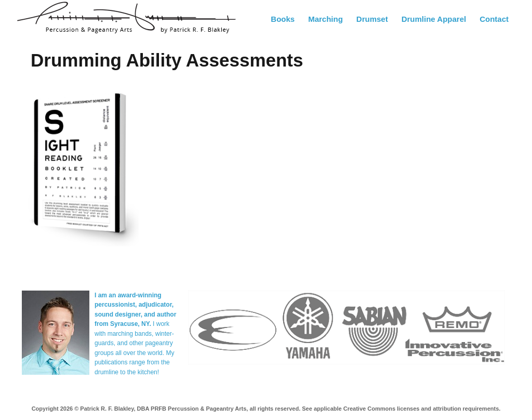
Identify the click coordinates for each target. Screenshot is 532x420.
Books (283, 19)
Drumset (372, 19)
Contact (494, 19)
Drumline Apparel (434, 19)
